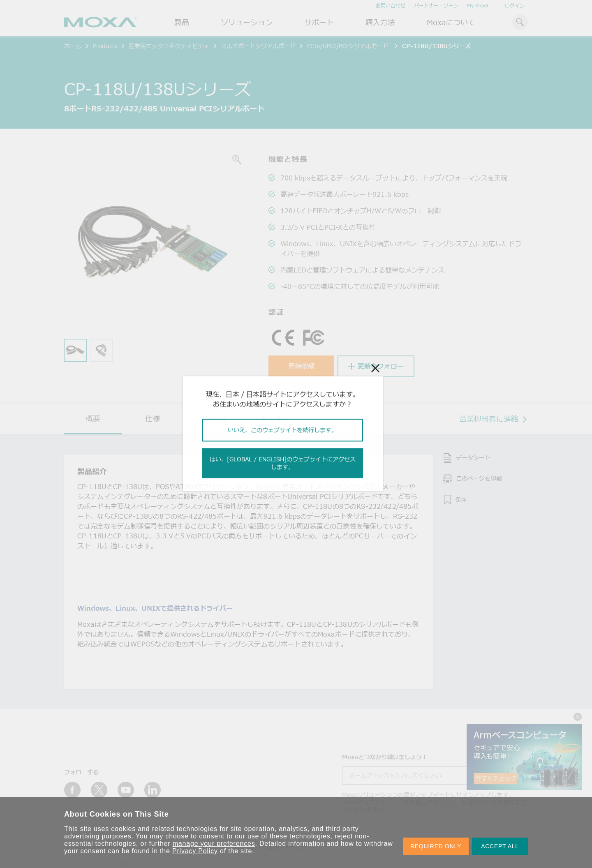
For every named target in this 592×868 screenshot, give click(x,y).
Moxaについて (451, 22)
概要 (93, 418)
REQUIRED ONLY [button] (436, 846)
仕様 (153, 418)
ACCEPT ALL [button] (500, 846)
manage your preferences (214, 844)
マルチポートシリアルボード (258, 46)
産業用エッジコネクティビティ (169, 46)
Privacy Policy (195, 851)
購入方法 (380, 22)
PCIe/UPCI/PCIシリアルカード (349, 46)
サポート (319, 22)
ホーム (73, 46)
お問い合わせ (391, 6)
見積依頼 (301, 366)
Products (105, 46)
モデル (272, 418)
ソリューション (247, 22)
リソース (212, 418)
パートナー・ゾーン (436, 6)
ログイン (515, 6)
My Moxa (478, 6)
